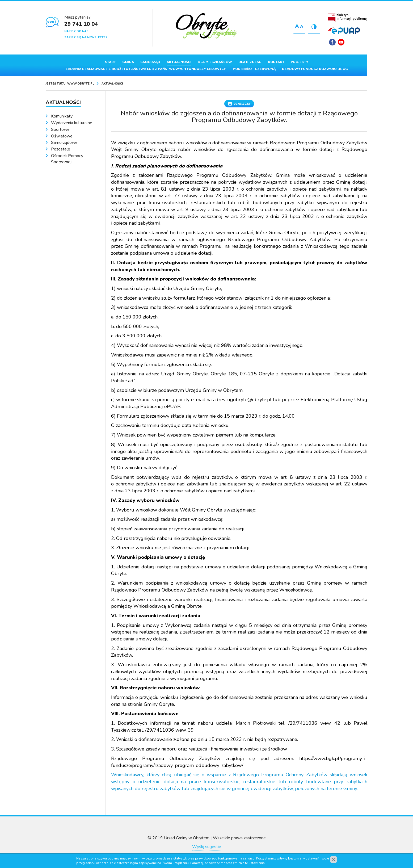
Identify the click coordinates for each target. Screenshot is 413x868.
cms (202, 855)
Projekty (300, 62)
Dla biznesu (250, 62)
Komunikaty (62, 116)
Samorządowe (64, 142)
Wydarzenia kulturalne (72, 123)
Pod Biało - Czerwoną (254, 69)
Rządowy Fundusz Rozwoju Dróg (315, 69)
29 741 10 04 (81, 24)
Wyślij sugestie (207, 847)
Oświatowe (62, 136)
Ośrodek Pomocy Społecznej (67, 159)
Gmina (128, 62)
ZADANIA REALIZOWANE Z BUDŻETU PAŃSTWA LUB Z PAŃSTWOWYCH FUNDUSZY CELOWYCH (146, 69)
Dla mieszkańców (215, 62)
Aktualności (179, 62)
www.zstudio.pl (216, 855)
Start (110, 62)
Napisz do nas (76, 31)
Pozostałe (61, 149)
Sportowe (60, 129)
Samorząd (150, 62)
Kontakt (276, 62)
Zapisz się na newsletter (86, 37)
